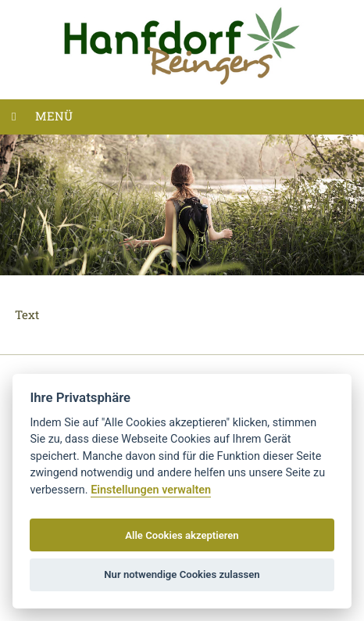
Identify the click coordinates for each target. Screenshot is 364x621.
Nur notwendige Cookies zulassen (182, 574)
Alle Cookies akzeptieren (182, 535)
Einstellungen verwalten (151, 490)
